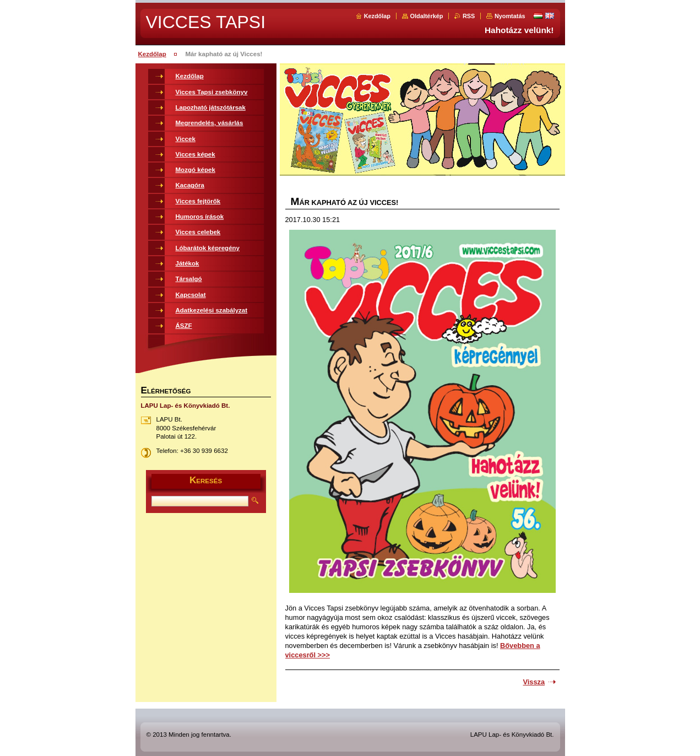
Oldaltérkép (427, 16)
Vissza (534, 682)
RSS (469, 16)
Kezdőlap (377, 16)
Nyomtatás (510, 16)
